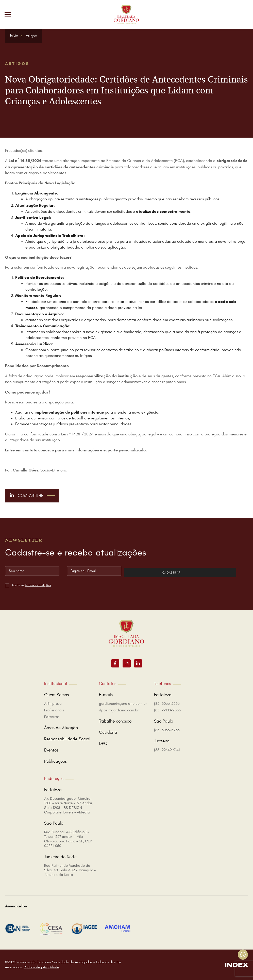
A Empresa (53, 704)
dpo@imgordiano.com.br (119, 710)
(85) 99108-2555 (167, 710)
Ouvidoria (108, 732)
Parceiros (52, 717)
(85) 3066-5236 (167, 704)
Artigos (31, 35)
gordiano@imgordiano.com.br (123, 704)
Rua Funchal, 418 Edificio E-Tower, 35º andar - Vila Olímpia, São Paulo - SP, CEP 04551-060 (68, 839)
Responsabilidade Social (67, 739)
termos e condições (38, 585)
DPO (103, 744)
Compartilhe (32, 496)
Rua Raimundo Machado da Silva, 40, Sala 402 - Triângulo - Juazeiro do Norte (70, 870)
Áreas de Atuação (61, 728)
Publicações (55, 761)
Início (14, 35)
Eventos (51, 750)
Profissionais (54, 710)
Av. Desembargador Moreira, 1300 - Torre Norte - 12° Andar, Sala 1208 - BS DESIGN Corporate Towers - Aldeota (69, 805)
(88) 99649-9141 (167, 750)
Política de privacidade (41, 967)
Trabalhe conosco (115, 721)
